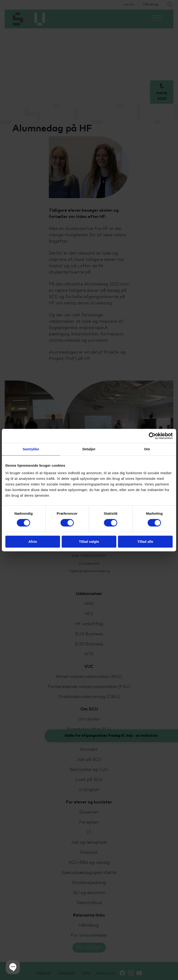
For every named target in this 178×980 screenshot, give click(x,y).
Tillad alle (145, 542)
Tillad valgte (89, 542)
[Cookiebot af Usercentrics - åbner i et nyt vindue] (152, 436)
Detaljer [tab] (89, 449)
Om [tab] (147, 449)
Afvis (33, 542)
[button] (13, 967)
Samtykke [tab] (31, 449)
